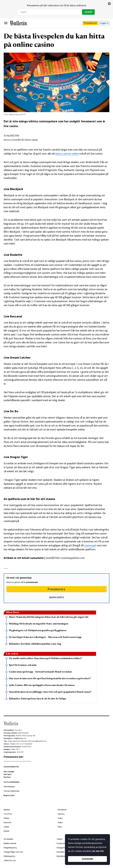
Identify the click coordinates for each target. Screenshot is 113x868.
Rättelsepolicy (9, 856)
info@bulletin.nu (20, 738)
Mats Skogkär (9, 772)
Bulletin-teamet (10, 843)
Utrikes (6, 818)
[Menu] (6, 23)
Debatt (6, 831)
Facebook (61, 843)
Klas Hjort (8, 774)
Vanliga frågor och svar (13, 852)
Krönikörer (62, 810)
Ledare (6, 827)
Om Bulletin (8, 839)
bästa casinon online (67, 154)
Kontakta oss (62, 852)
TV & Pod (8, 814)
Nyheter (7, 810)
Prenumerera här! (13, 757)
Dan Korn (7, 777)
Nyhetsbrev (61, 856)
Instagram (61, 848)
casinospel (90, 545)
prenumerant (32, 582)
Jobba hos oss (10, 860)
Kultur (60, 822)
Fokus (60, 818)
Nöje (60, 827)
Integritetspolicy (10, 848)
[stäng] (109, 4)
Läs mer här (98, 851)
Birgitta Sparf (9, 795)
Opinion (61, 814)
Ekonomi (7, 822)
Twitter (59, 839)
